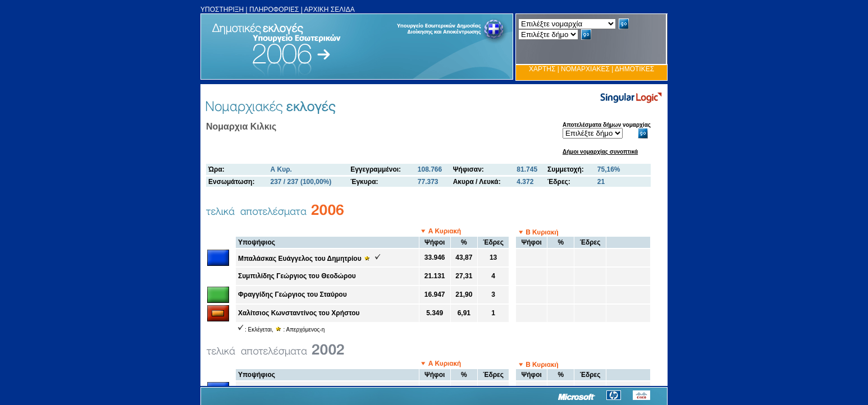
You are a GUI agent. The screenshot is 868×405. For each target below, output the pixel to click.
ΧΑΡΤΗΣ (542, 69)
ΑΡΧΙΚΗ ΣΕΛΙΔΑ (330, 10)
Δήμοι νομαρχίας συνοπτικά (600, 152)
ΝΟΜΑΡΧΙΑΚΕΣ (585, 69)
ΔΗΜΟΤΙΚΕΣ (634, 69)
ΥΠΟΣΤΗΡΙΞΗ (222, 10)
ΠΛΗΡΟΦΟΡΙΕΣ (274, 10)
